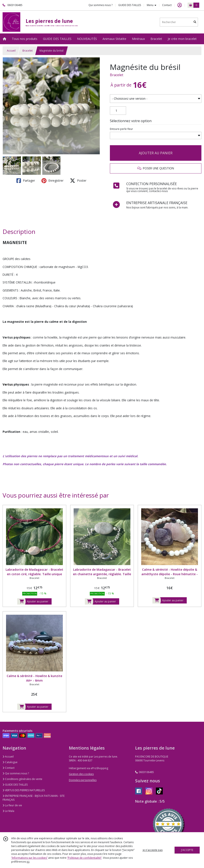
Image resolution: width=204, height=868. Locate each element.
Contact (167, 5)
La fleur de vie (12, 805)
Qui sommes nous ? (16, 773)
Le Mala (8, 811)
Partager (26, 181)
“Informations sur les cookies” (29, 858)
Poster (78, 181)
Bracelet (28, 51)
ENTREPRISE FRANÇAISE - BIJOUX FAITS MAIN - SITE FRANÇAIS (34, 798)
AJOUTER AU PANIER (156, 153)
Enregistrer (52, 181)
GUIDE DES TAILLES (15, 785)
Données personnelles (83, 780)
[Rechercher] (195, 22)
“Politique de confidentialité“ (84, 858)
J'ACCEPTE (187, 850)
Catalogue (10, 762)
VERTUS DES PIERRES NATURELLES (24, 790)
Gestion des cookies (81, 774)
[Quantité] (118, 111)
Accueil (11, 51)
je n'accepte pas (153, 850)
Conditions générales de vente (22, 779)
